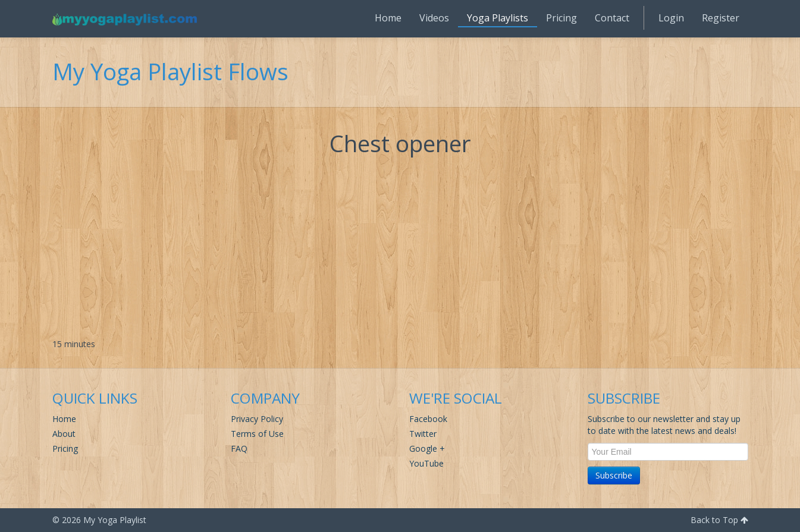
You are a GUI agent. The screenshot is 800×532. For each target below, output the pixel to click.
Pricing (561, 18)
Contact (612, 18)
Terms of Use (257, 434)
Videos (434, 18)
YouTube (426, 463)
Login (671, 18)
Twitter (423, 434)
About (64, 434)
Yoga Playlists (498, 18)
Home (388, 18)
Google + (427, 448)
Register (721, 18)
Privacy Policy (257, 419)
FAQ (239, 448)
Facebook (428, 419)
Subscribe (614, 475)
